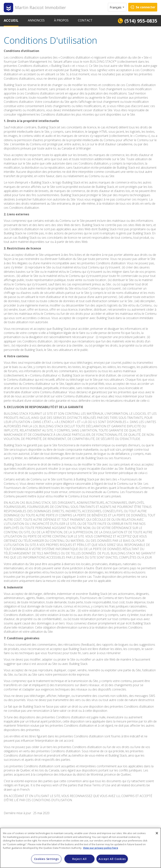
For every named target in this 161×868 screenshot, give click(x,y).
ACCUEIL (11, 20)
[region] (80, 848)
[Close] (157, 833)
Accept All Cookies (112, 859)
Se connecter (146, 7)
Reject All (79, 859)
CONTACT (85, 20)
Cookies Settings (46, 859)
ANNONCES (36, 20)
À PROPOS (61, 20)
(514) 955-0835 (141, 21)
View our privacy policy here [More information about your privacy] (101, 848)
